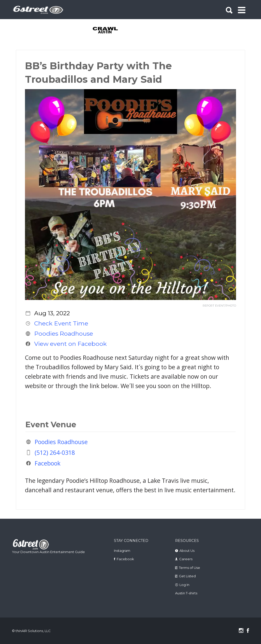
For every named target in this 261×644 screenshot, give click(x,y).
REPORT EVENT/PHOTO (219, 306)
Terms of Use (190, 568)
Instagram (122, 551)
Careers (186, 559)
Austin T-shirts (186, 593)
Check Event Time (61, 323)
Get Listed (187, 576)
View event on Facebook (70, 344)
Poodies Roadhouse (64, 334)
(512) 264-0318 (55, 453)
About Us (187, 551)
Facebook (48, 463)
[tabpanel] (106, 31)
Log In (184, 585)
